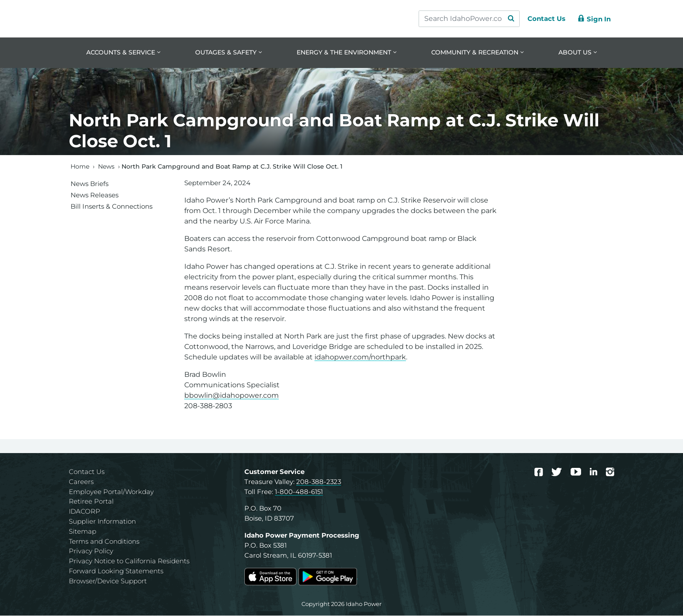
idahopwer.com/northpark (360, 358)
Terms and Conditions (104, 542)
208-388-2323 (319, 482)
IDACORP (85, 512)
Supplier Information (102, 522)
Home (80, 167)
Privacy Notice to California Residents (129, 562)
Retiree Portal (91, 502)
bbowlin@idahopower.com (232, 396)
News (106, 167)
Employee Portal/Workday (111, 492)
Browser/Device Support (108, 581)
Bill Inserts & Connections (112, 207)
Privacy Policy (91, 552)
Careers (81, 482)
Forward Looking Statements (116, 572)
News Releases (95, 195)
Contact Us (87, 472)
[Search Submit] (507, 19)
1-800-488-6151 (299, 492)
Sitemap (83, 532)
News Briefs (90, 184)
